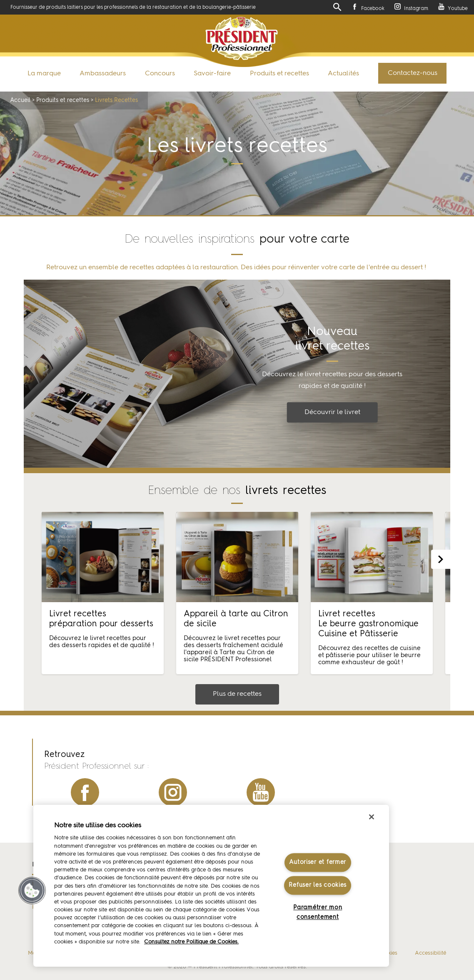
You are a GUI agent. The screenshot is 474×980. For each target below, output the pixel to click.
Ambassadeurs (103, 74)
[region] (211, 886)
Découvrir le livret (332, 412)
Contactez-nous (413, 73)
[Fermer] (372, 817)
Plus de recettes (237, 694)
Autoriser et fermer (318, 863)
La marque (44, 74)
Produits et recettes (279, 74)
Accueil (20, 100)
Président (242, 38)
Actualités (343, 74)
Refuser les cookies (318, 885)
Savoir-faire (212, 74)
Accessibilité (430, 953)
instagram (173, 792)
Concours (160, 74)
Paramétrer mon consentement (318, 912)
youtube (261, 792)
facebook (85, 792)
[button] (32, 891)
